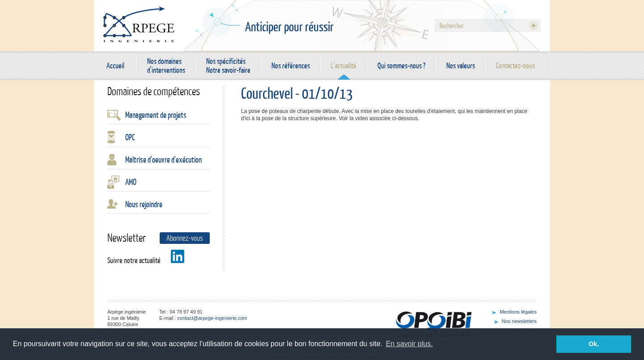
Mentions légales (518, 312)
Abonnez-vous (185, 238)
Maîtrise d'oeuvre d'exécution (163, 159)
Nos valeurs (461, 65)
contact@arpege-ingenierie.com (212, 318)
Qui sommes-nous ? (401, 65)
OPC (130, 137)
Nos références (291, 65)
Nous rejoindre (144, 204)
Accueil (115, 65)
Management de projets (156, 115)
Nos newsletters (519, 321)
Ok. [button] (594, 344)
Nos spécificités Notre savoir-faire (228, 66)
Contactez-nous (515, 65)
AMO (131, 182)
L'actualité (344, 65)
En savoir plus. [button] (409, 344)
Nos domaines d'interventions (166, 66)
